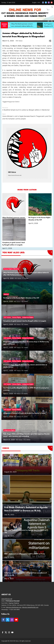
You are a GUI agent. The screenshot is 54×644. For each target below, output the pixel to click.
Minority (16, 269)
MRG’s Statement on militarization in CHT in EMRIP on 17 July (25, 554)
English (34, 2)
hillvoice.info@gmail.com (14, 607)
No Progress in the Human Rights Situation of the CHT (21, 298)
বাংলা (39, 2)
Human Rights (8, 269)
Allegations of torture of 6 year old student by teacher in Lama (24, 413)
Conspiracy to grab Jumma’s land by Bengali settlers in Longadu (25, 321)
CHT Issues (7, 317)
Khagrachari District (13, 102)
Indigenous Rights (28, 317)
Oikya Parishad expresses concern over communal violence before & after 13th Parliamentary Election (26, 26)
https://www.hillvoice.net (15, 175)
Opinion (6, 294)
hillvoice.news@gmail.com (30, 607)
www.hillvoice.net (7, 599)
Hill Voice (19, 41)
